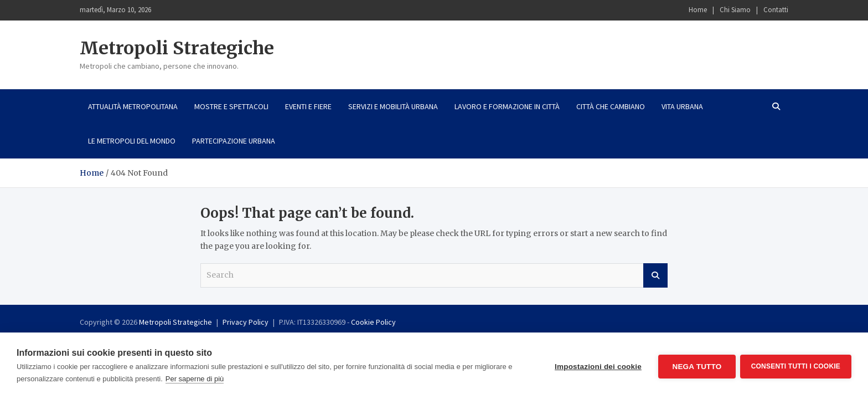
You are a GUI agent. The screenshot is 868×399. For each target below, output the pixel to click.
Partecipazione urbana (234, 141)
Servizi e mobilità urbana (393, 106)
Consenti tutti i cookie (796, 366)
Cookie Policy (373, 322)
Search (655, 275)
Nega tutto (696, 366)
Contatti (776, 10)
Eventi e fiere (308, 106)
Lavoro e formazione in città (507, 106)
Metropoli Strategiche (177, 48)
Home (698, 10)
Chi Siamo (735, 10)
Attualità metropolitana (133, 106)
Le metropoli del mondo (132, 141)
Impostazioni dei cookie (597, 366)
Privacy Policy (246, 322)
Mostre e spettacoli (231, 106)
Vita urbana (682, 106)
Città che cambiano (611, 106)
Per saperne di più (195, 379)
